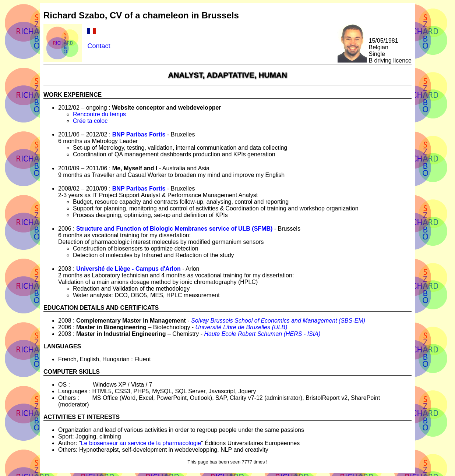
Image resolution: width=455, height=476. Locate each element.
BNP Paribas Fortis (139, 134)
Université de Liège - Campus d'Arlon (128, 269)
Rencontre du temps (99, 114)
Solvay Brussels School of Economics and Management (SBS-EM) (278, 321)
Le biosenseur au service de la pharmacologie (141, 443)
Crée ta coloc (90, 121)
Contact (99, 46)
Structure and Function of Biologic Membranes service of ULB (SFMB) (174, 229)
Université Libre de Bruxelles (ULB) (241, 327)
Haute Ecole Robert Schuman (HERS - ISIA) (262, 334)
